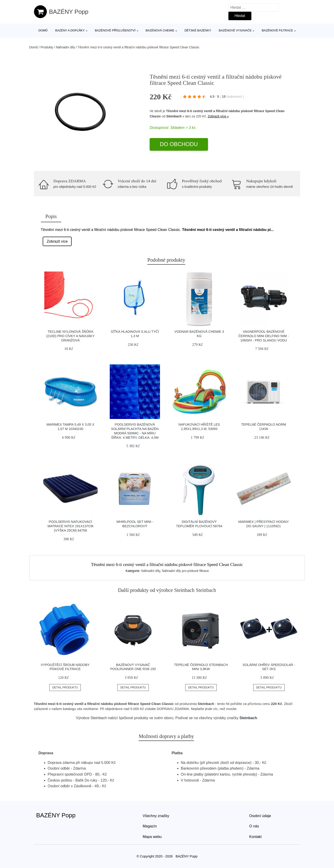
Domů (43, 30)
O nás (254, 826)
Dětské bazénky (198, 30)
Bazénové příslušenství (115, 30)
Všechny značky (156, 816)
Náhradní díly (65, 47)
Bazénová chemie (160, 30)
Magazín (150, 826)
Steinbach (174, 116)
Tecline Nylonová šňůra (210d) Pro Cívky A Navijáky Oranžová (70, 336)
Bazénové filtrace (277, 30)
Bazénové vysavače (235, 30)
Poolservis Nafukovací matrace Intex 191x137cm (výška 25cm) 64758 (70, 526)
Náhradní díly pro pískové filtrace (185, 571)
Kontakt (255, 837)
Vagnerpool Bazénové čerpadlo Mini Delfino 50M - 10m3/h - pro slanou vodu (264, 336)
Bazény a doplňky (70, 30)
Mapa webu (152, 837)
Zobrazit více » (218, 116)
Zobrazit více (57, 241)
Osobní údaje (260, 816)
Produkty (47, 47)
